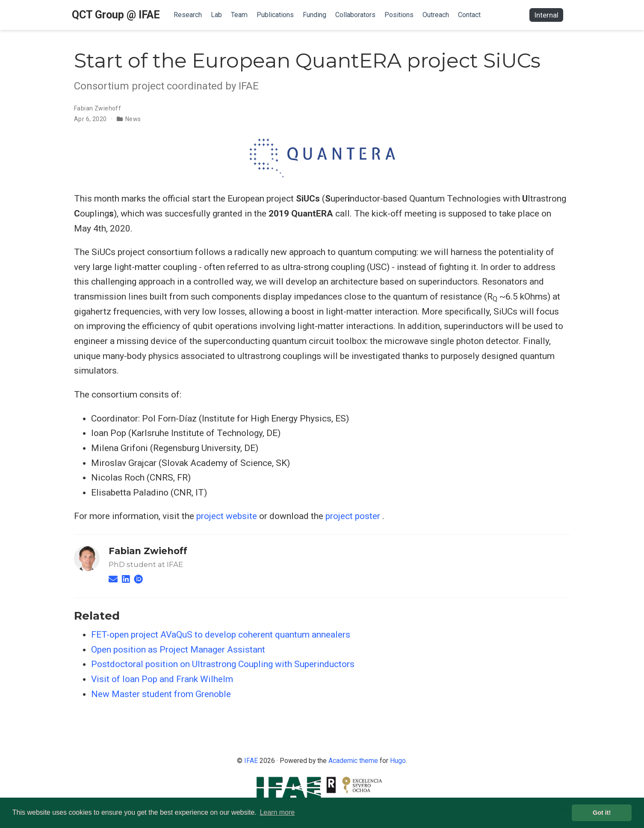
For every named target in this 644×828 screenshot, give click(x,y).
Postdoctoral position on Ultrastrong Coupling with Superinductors (223, 664)
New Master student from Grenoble (161, 694)
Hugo (398, 761)
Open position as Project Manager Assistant (178, 650)
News (133, 119)
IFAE (251, 761)
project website (227, 516)
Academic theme (353, 761)
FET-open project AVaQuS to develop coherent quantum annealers (221, 635)
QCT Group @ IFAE (116, 15)
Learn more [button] (277, 812)
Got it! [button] (602, 813)
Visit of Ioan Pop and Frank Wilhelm (162, 679)
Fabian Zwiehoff (97, 108)
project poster (353, 516)
